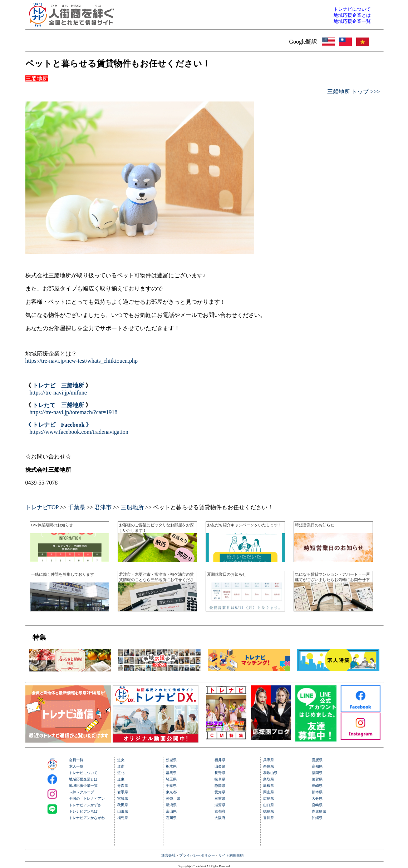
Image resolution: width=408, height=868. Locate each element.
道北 (121, 773)
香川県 (269, 818)
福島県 (123, 818)
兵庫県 (269, 760)
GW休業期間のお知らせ (52, 525)
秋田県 (123, 805)
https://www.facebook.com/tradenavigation (79, 432)
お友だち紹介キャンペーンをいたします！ (244, 525)
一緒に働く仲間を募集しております (63, 574)
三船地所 (132, 507)
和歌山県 (270, 773)
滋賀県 (220, 805)
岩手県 (123, 792)
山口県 (269, 805)
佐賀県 (317, 779)
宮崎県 (317, 805)
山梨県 (220, 766)
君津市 (103, 507)
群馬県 (171, 773)
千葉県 (77, 507)
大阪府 (220, 818)
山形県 (123, 811)
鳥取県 (269, 779)
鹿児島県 (319, 811)
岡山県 (269, 792)
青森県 (123, 786)
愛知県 (220, 792)
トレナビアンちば (83, 811)
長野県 (220, 773)
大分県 (317, 798)
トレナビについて (83, 773)
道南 (121, 766)
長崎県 (317, 786)
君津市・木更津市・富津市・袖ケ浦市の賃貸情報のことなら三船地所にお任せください (156, 579)
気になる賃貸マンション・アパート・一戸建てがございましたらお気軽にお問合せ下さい (332, 579)
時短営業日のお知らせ (315, 525)
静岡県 (220, 786)
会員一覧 (76, 760)
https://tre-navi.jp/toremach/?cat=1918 (74, 412)
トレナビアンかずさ (85, 805)
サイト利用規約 (231, 855)
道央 (121, 760)
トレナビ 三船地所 (58, 385)
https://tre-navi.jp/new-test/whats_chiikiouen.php (82, 361)
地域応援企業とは (83, 779)
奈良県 (269, 766)
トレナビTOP (42, 507)
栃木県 (171, 766)
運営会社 (168, 855)
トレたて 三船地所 (58, 405)
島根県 (269, 786)
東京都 (171, 792)
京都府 (220, 811)
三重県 (220, 798)
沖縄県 (317, 818)
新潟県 (171, 805)
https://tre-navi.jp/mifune (58, 393)
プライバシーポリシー (197, 855)
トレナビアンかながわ (87, 818)
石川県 (171, 818)
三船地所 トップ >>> (353, 92)
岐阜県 (220, 779)
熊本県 (317, 792)
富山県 (171, 811)
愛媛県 (317, 760)
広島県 (269, 798)
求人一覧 (76, 766)
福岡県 (317, 773)
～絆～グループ (82, 792)
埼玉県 (171, 779)
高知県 (317, 766)
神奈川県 (173, 798)
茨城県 (171, 760)
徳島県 (269, 811)
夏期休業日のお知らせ (227, 574)
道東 (121, 779)
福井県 (220, 760)
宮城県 (123, 798)
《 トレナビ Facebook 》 (59, 425)
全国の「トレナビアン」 (89, 798)
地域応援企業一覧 (83, 786)
